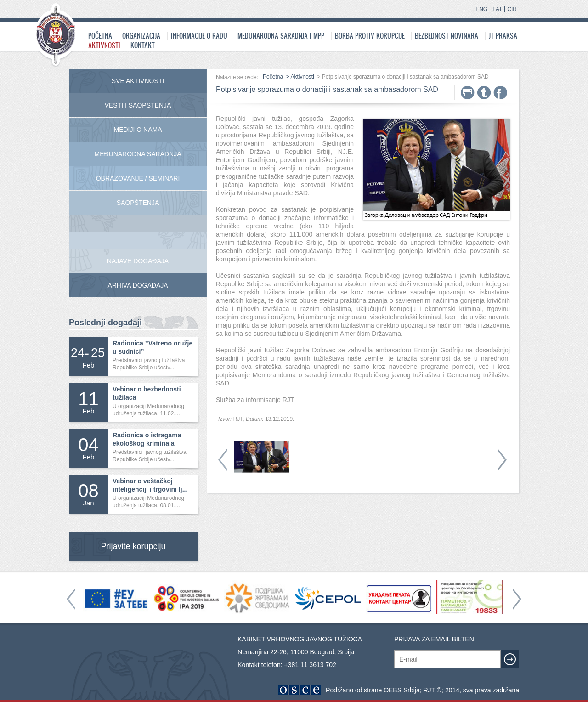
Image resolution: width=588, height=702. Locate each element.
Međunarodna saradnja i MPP (281, 36)
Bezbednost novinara (447, 36)
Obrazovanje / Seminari (138, 178)
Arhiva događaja (138, 285)
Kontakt (143, 45)
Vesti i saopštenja (138, 105)
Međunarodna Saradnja (138, 154)
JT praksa (503, 36)
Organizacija (141, 36)
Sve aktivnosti (138, 81)
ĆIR (512, 9)
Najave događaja (138, 261)
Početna (100, 36)
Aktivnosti (104, 45)
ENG (481, 9)
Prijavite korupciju (133, 546)
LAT (497, 9)
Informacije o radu (199, 36)
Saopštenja (138, 203)
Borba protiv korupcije (370, 36)
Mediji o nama (138, 130)
